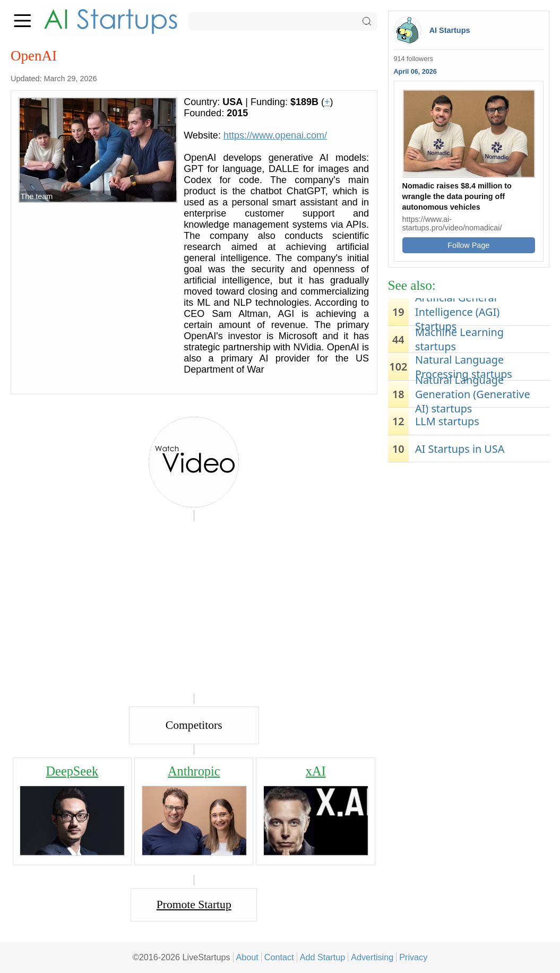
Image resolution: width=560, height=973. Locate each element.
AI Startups (450, 30)
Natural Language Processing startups (464, 367)
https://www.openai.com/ (275, 135)
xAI (316, 771)
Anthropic (194, 771)
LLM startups (447, 421)
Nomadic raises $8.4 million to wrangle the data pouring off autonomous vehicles (457, 196)
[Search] (283, 21)
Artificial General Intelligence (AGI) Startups (457, 312)
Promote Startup (194, 905)
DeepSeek (72, 771)
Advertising (372, 957)
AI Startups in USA (460, 449)
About (247, 957)
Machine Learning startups (459, 339)
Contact (279, 957)
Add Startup (323, 957)
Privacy (413, 957)
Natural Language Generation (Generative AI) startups (473, 394)
